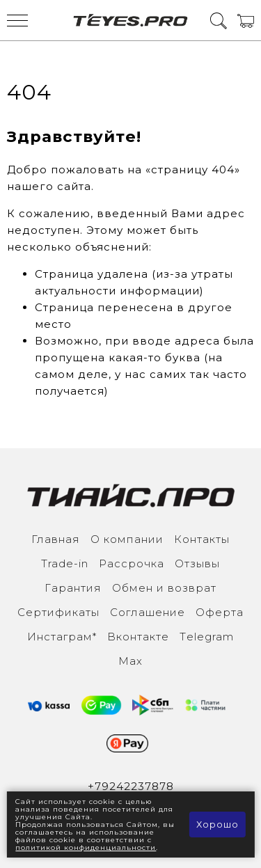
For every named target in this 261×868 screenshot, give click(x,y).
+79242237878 (131, 786)
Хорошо (217, 824)
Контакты (202, 539)
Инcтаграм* (62, 637)
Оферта (220, 612)
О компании (127, 539)
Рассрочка (132, 563)
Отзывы (197, 563)
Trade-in (65, 563)
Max (130, 661)
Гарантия (73, 588)
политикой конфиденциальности (86, 847)
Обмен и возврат (164, 588)
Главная (56, 539)
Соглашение (148, 612)
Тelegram (207, 637)
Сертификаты (58, 612)
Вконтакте (138, 637)
